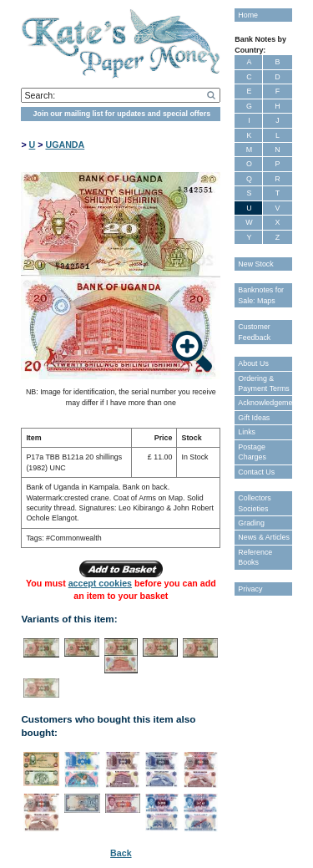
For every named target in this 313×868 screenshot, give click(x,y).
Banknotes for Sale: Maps (261, 295)
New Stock (255, 264)
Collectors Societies (254, 503)
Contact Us (256, 472)
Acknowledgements (265, 403)
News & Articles (264, 537)
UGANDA (65, 145)
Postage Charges (252, 452)
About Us (253, 363)
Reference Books (255, 557)
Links (247, 432)
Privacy (250, 589)
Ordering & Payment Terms (264, 383)
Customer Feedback (254, 332)
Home (248, 15)
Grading (251, 523)
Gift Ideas (254, 418)
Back (121, 853)
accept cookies (100, 583)
